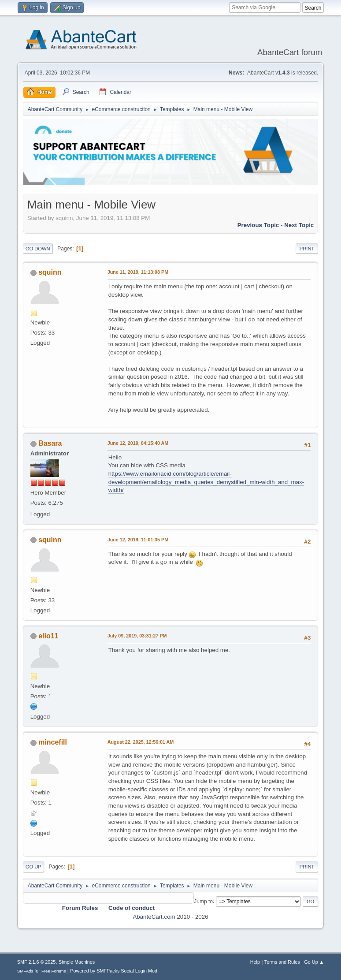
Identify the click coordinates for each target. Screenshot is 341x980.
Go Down (38, 249)
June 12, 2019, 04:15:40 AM (138, 443)
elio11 (48, 636)
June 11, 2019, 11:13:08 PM (138, 272)
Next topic (299, 225)
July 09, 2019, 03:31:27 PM (137, 636)
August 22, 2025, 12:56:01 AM (141, 742)
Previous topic (258, 225)
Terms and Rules (282, 962)
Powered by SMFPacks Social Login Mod (114, 971)
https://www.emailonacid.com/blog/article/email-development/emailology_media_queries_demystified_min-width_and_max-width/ (206, 482)
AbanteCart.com (154, 917)
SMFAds (25, 971)
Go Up (33, 867)
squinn (50, 272)
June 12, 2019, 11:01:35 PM (138, 540)
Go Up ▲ (314, 962)
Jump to (203, 901)
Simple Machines (77, 962)
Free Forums (54, 971)
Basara (50, 443)
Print (307, 249)
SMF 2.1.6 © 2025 (37, 962)
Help (255, 962)
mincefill (53, 742)
